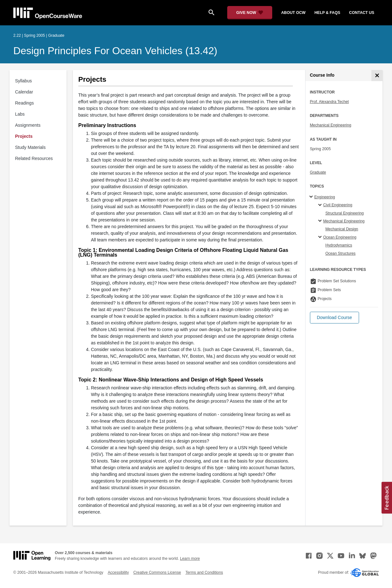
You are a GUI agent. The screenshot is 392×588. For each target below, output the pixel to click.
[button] (334, 318)
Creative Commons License (157, 572)
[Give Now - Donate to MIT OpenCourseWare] (250, 13)
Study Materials (30, 147)
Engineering (325, 197)
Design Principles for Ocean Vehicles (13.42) (115, 51)
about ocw (293, 13)
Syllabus (24, 81)
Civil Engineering (338, 205)
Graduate (318, 172)
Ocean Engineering (340, 237)
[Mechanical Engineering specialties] (321, 221)
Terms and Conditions (204, 572)
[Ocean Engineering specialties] (321, 237)
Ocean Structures (341, 253)
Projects (24, 136)
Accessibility (118, 572)
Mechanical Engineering (331, 125)
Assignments (28, 125)
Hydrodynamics (339, 245)
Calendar (24, 92)
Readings (25, 103)
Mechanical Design (342, 229)
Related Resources (34, 158)
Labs (20, 114)
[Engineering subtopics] (312, 197)
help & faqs (327, 13)
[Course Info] (377, 76)
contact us (362, 13)
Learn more (190, 559)
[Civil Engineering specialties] (321, 205)
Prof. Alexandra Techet (329, 102)
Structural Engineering (345, 213)
